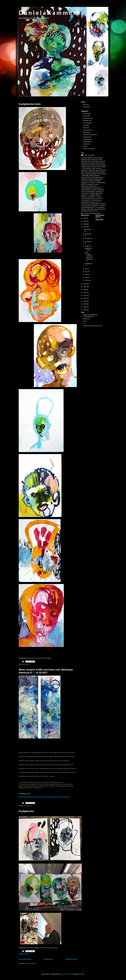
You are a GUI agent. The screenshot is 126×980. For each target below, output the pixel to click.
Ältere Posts (71, 959)
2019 (85, 221)
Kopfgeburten (26, 811)
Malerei (26, 664)
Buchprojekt (87, 142)
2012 (85, 296)
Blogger (82, 974)
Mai (86, 275)
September (88, 242)
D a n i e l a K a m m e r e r (51, 13)
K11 (84, 324)
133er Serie (86, 130)
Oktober (88, 239)
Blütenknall (86, 319)
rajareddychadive (67, 974)
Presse (85, 116)
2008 (85, 307)
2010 (85, 301)
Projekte (85, 144)
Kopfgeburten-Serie (30, 104)
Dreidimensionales (89, 135)
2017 (85, 227)
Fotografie (86, 137)
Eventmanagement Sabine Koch (93, 326)
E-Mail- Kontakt (88, 149)
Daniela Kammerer (89, 155)
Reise (85, 128)
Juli (86, 269)
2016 (85, 284)
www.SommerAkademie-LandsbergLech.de (90, 316)
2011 (85, 298)
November (88, 234)
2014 (85, 290)
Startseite (48, 959)
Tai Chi (85, 321)
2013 (85, 293)
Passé (85, 125)
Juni (86, 272)
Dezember (88, 230)
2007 (85, 310)
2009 (85, 304)
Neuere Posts (25, 959)
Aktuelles (86, 121)
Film (84, 146)
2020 (85, 218)
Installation (87, 139)
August (87, 246)
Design (85, 132)
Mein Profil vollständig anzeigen (91, 213)
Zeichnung (86, 123)
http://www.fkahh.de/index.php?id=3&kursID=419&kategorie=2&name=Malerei (44, 797)
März (87, 278)
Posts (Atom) (31, 964)
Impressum (86, 107)
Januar (87, 280)
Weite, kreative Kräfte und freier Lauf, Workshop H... (89, 257)
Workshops (28, 806)
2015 (85, 287)
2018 (85, 224)
